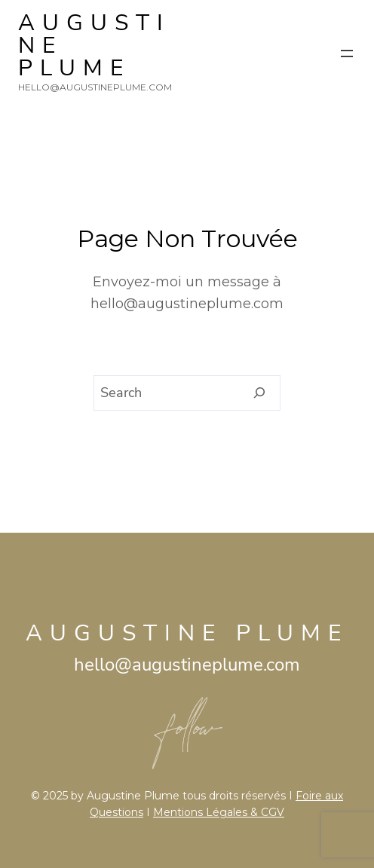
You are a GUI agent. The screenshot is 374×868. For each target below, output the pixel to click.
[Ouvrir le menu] (347, 53)
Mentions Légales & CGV (219, 812)
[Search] (260, 393)
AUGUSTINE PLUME (187, 633)
